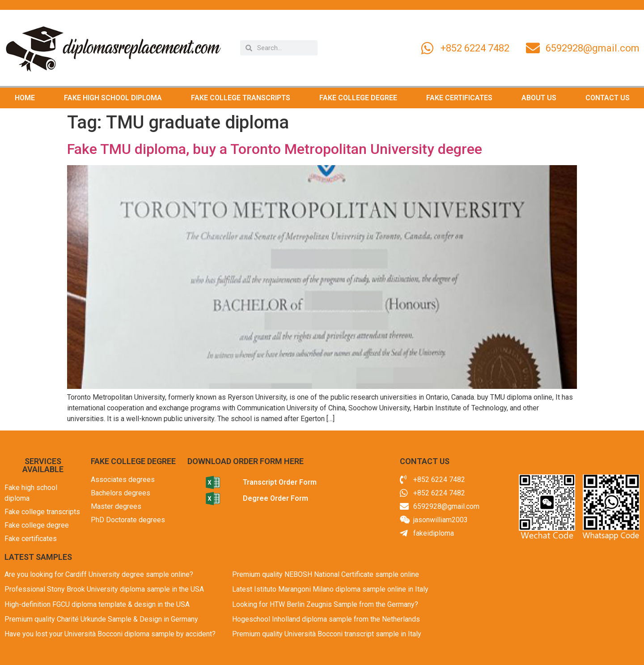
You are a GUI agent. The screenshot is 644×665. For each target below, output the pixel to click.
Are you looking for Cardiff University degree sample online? (99, 574)
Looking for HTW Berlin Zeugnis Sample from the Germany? (325, 604)
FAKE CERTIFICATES (459, 98)
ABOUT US (539, 98)
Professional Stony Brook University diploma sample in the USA (104, 589)
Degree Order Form (275, 498)
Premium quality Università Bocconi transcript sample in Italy (327, 634)
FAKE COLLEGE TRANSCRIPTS (241, 98)
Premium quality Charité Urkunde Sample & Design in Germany (101, 619)
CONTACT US (608, 98)
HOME (25, 98)
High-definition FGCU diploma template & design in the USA (97, 604)
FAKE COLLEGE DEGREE (358, 98)
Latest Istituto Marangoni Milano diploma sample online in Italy (330, 589)
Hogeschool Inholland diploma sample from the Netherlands (326, 619)
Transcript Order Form (280, 482)
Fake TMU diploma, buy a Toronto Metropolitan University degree (275, 149)
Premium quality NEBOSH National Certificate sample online (326, 574)
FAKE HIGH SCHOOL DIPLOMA (113, 98)
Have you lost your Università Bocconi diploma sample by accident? (110, 634)
